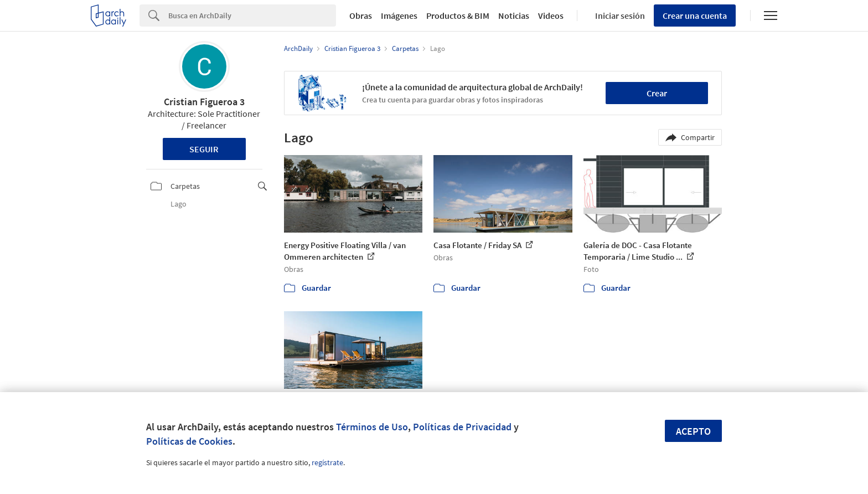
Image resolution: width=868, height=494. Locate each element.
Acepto (693, 431)
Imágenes (399, 16)
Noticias (514, 16)
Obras (361, 16)
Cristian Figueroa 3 (204, 102)
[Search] (252, 16)
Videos (551, 16)
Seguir (204, 149)
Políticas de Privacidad (462, 427)
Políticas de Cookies (189, 441)
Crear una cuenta (695, 16)
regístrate (327, 462)
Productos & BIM (458, 16)
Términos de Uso (372, 427)
